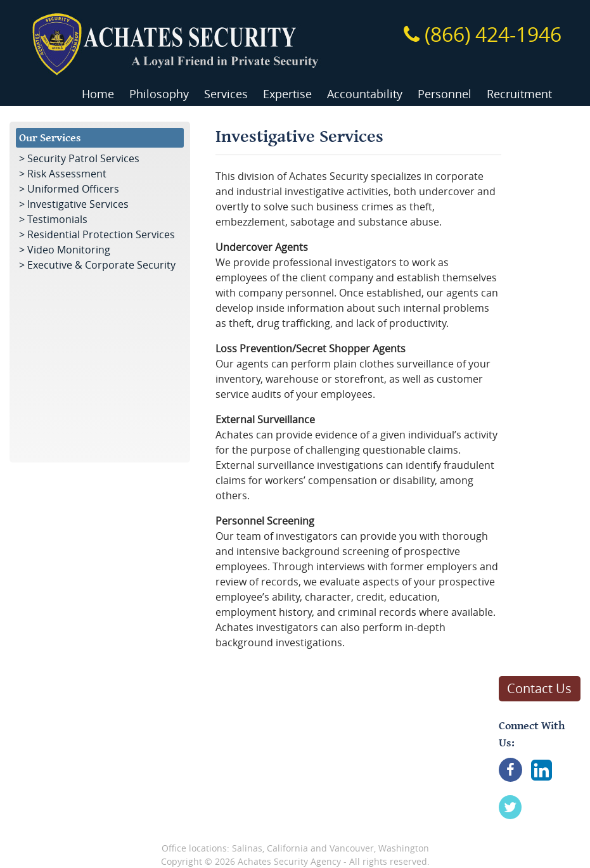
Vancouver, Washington (379, 848)
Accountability (365, 94)
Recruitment (519, 94)
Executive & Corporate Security (101, 265)
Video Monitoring (69, 250)
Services (226, 94)
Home (98, 94)
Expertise (287, 94)
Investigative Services (78, 204)
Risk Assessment (67, 174)
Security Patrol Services (83, 158)
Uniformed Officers (73, 189)
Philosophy (159, 94)
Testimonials (57, 219)
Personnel (445, 94)
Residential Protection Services (101, 234)
